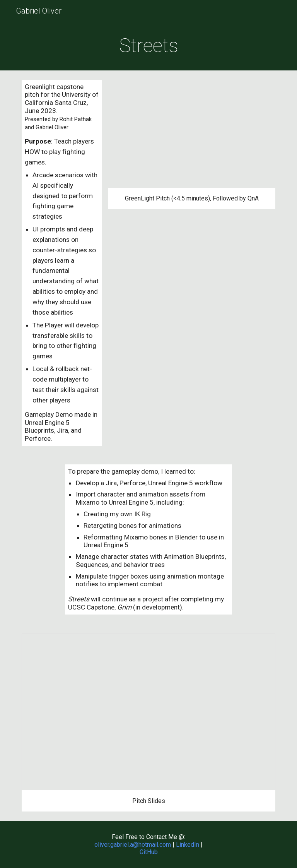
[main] (148, 46)
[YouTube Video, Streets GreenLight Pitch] (192, 134)
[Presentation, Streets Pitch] (148, 712)
